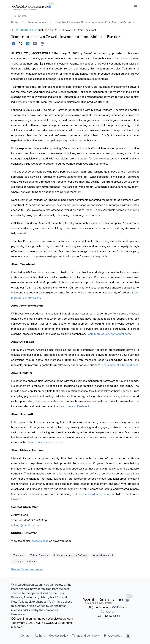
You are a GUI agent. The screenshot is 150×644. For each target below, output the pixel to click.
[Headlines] (33, 6)
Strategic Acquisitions (25, 562)
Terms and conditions (86, 636)
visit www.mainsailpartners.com (92, 494)
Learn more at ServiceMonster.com (108, 334)
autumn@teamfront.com (26, 525)
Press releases (37, 22)
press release (40, 541)
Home (15, 22)
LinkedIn (16, 499)
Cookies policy (59, 636)
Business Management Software (70, 555)
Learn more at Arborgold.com (120, 365)
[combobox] (75, 16)
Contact (25, 636)
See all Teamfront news (27, 569)
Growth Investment (103, 555)
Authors (40, 636)
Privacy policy (113, 636)
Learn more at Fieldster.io (75, 406)
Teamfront (19, 555)
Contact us (108, 611)
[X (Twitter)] (128, 636)
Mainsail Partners (39, 555)
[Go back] (24, 30)
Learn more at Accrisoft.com (46, 442)
